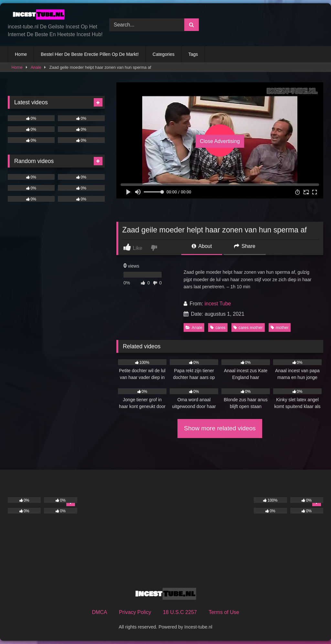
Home (21, 54)
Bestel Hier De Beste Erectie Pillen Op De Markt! (90, 54)
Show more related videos (220, 428)
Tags (193, 54)
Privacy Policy (135, 612)
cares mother (248, 327)
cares (218, 327)
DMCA (99, 612)
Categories (164, 54)
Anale (36, 67)
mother (280, 327)
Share (245, 246)
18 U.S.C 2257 (180, 612)
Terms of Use (224, 612)
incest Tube (218, 304)
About (202, 246)
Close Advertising (220, 141)
